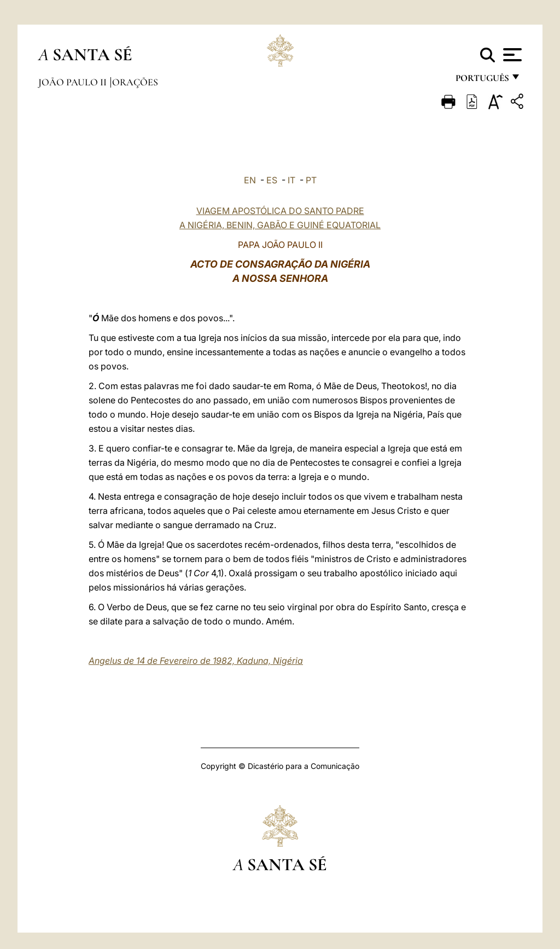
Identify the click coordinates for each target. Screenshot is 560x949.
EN (250, 180)
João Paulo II (74, 82)
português (482, 81)
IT (291, 180)
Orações (135, 82)
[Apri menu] (511, 55)
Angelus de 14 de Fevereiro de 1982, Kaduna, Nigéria (196, 661)
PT (311, 180)
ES (272, 180)
